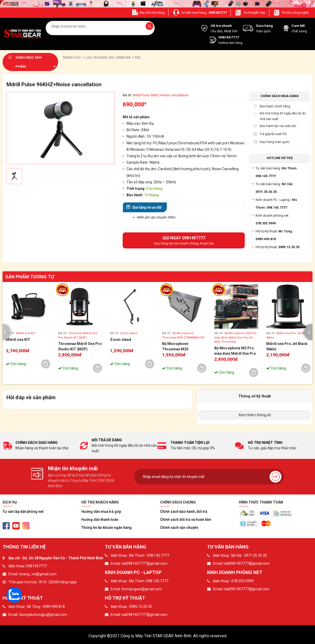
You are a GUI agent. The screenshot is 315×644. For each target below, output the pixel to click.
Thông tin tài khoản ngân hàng (107, 528)
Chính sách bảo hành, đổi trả (184, 512)
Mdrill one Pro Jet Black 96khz (287, 346)
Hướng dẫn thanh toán (100, 520)
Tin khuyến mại (250, 13)
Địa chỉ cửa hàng (148, 13)
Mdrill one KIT (18, 340)
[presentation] (7, 332)
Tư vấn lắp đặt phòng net (23, 512)
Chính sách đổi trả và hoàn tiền (186, 520)
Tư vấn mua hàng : (200, 13)
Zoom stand (121, 340)
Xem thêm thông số (255, 415)
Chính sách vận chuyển (179, 528)
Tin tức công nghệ (291, 13)
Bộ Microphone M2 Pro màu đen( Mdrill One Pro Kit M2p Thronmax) (235, 351)
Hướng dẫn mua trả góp (101, 512)
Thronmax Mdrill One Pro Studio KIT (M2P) (80, 346)
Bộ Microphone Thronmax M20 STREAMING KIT (176, 347)
